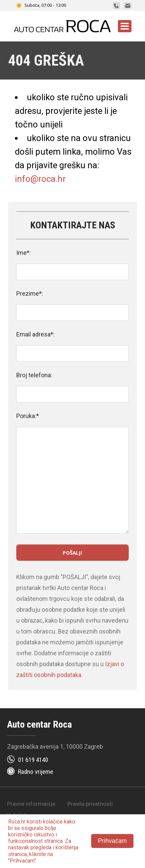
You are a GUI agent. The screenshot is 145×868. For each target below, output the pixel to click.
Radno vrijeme (36, 772)
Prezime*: (30, 293)
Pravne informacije (31, 804)
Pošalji (72, 553)
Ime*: (24, 253)
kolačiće (53, 822)
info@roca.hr (40, 179)
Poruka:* (28, 416)
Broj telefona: (34, 375)
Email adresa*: (35, 334)
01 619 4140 (33, 760)
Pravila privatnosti (90, 804)
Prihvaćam (112, 841)
